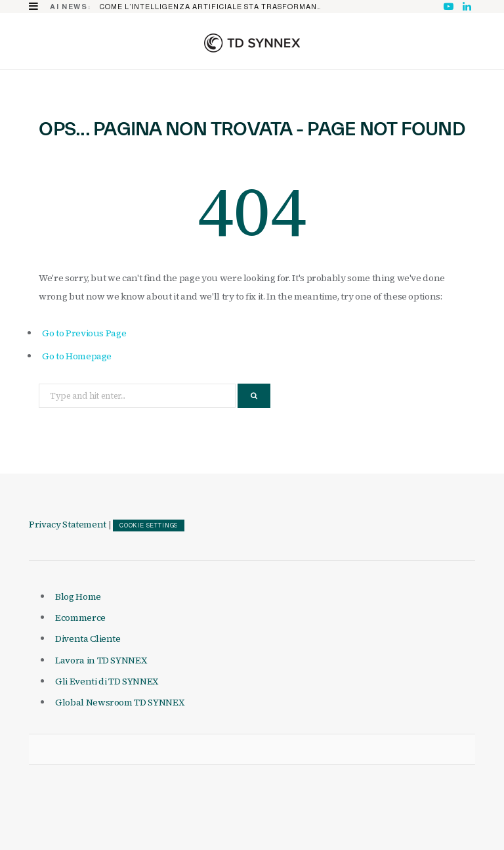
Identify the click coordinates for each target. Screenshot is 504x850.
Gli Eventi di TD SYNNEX (107, 681)
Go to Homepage (77, 356)
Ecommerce (80, 617)
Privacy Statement (68, 524)
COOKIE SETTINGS (149, 526)
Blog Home (78, 596)
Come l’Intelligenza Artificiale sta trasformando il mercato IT (214, 7)
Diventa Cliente (88, 638)
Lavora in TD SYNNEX (101, 660)
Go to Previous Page (84, 333)
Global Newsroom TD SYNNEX (119, 702)
